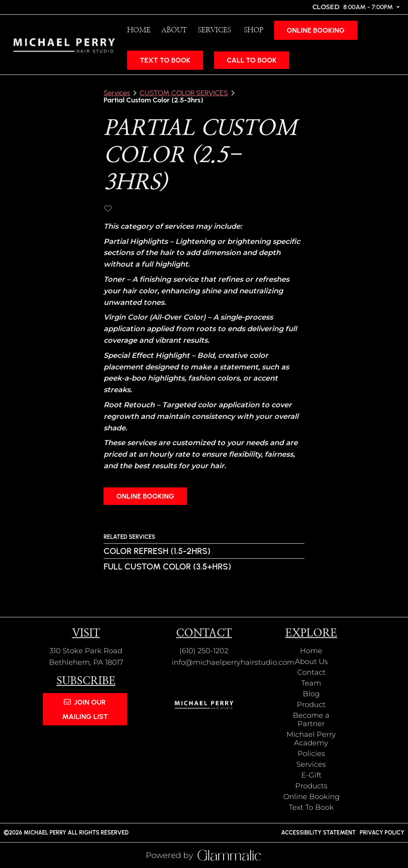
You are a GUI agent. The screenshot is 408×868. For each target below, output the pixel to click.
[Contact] (311, 672)
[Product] (311, 705)
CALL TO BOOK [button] (252, 60)
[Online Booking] (314, 30)
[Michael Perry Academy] (311, 739)
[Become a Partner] (311, 720)
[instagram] (8, 7)
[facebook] (17, 7)
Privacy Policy (382, 833)
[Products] (311, 786)
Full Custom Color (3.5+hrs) (167, 566)
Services (117, 93)
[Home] (137, 30)
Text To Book (165, 60)
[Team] (311, 683)
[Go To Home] (64, 45)
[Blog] (311, 694)
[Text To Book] (163, 60)
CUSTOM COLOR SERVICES (184, 93)
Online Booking (316, 30)
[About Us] (311, 662)
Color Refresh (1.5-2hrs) (157, 551)
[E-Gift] (311, 775)
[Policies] (311, 754)
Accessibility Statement (318, 833)
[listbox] (172, 30)
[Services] (215, 30)
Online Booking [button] (145, 496)
